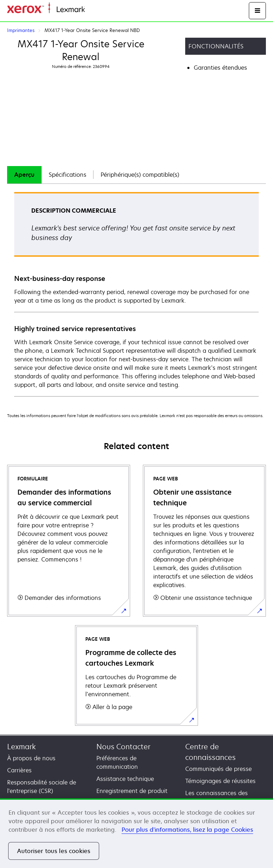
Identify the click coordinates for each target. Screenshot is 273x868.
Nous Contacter (123, 747)
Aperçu (24, 175)
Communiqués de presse (218, 769)
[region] (136, 833)
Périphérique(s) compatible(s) (140, 175)
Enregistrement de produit (132, 791)
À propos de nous (31, 758)
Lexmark (22, 747)
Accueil (93, 10)
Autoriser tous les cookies (54, 851)
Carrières (19, 770)
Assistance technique (125, 779)
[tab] (24, 175)
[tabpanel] (136, 294)
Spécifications (68, 175)
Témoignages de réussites (220, 781)
